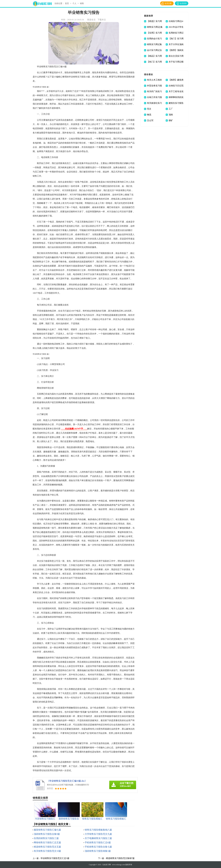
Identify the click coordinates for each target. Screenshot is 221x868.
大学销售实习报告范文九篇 (98, 834)
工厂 (171, 109)
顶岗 (171, 115)
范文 (149, 109)
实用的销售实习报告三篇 (46, 838)
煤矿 (171, 120)
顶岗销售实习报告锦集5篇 (98, 851)
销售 (82, 3)
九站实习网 (107, 865)
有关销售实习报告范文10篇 (47, 851)
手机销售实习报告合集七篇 (98, 847)
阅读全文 (91, 20)
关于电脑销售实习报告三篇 (98, 838)
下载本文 (102, 20)
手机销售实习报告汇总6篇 (98, 842)
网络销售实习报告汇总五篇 (47, 842)
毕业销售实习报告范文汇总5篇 (55, 858)
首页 (67, 3)
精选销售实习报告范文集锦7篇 (120, 858)
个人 (74, 3)
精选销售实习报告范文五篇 (47, 847)
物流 (149, 115)
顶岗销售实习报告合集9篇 (47, 834)
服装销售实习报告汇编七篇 (47, 830)
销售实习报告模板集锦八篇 (98, 830)
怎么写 (150, 120)
